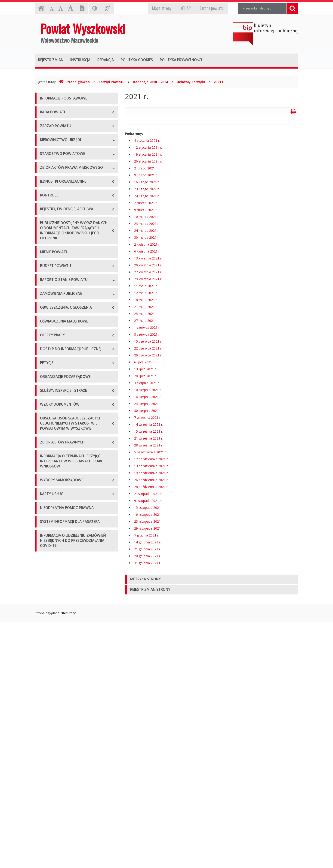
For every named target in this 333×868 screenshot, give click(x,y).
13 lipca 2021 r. (145, 369)
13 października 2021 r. (151, 466)
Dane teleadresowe (55, 109)
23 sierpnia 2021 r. (148, 404)
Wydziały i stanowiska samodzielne (66, 279)
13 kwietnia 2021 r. (148, 258)
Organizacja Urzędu (55, 140)
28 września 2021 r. (149, 445)
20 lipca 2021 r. (145, 376)
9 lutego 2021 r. (146, 175)
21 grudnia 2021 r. (148, 549)
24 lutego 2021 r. (147, 196)
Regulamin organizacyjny (59, 269)
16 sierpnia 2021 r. (148, 397)
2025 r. (45, 530)
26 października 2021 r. (151, 480)
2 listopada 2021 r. (148, 494)
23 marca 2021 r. (147, 224)
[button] (212, 579)
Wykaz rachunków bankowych (62, 151)
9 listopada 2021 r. (148, 501)
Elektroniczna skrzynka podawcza (65, 130)
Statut (45, 324)
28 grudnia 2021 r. (148, 556)
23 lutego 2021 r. (147, 189)
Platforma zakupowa (56, 585)
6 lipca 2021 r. (144, 362)
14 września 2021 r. (149, 424)
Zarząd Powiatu (111, 82)
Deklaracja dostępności (58, 161)
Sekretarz (47, 234)
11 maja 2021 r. (146, 286)
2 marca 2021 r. (146, 203)
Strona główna (74, 82)
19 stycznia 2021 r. (148, 154)
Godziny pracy (51, 120)
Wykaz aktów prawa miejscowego (66, 334)
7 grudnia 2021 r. (147, 535)
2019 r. (45, 467)
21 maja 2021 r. (146, 307)
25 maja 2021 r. (146, 314)
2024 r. (45, 519)
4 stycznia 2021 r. (147, 140)
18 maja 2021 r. (146, 300)
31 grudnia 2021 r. (148, 563)
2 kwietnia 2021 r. (147, 244)
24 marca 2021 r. (147, 231)
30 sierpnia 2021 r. (148, 411)
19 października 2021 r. (151, 473)
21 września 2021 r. (149, 438)
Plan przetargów (52, 575)
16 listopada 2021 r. (149, 514)
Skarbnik (46, 244)
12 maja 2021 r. (146, 293)
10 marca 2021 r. (147, 217)
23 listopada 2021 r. (149, 521)
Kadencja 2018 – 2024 (151, 82)
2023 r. (45, 509)
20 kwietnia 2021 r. (148, 265)
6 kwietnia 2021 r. (147, 251)
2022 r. (45, 499)
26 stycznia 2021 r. (148, 161)
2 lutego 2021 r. (146, 168)
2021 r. (219, 82)
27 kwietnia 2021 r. (148, 272)
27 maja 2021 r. (146, 321)
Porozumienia (50, 289)
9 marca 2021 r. (146, 210)
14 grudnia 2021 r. (148, 542)
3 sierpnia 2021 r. (147, 383)
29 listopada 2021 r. (149, 528)
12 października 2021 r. (151, 459)
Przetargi (47, 554)
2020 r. (45, 478)
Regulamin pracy (52, 300)
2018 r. (45, 457)
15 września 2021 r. (149, 431)
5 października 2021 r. (150, 452)
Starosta (46, 213)
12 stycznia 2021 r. (148, 147)
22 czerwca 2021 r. (148, 348)
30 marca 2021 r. (147, 237)
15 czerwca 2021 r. (148, 341)
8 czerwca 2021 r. (147, 334)
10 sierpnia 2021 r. (148, 390)
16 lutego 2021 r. (147, 182)
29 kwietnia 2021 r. (148, 279)
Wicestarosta (50, 224)
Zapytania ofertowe (55, 564)
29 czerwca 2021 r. (148, 355)
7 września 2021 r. (148, 417)
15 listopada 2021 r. (149, 508)
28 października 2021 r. (151, 487)
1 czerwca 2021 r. (147, 327)
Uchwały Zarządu (191, 82)
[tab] (212, 579)
